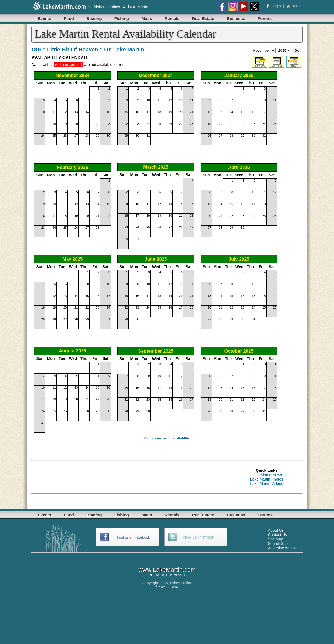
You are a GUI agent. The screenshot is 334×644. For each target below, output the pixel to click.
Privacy (160, 587)
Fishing (122, 18)
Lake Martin (138, 7)
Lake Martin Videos (267, 484)
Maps (147, 18)
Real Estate (203, 18)
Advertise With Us (283, 548)
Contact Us (277, 535)
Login (274, 6)
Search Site (278, 544)
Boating (94, 18)
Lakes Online (181, 583)
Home (294, 6)
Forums (265, 18)
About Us (276, 530)
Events (44, 18)
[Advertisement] (131, 477)
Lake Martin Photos (267, 479)
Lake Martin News (267, 475)
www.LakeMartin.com (167, 570)
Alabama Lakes (107, 7)
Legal (175, 587)
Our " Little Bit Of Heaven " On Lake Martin (88, 50)
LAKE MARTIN (164, 575)
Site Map (276, 539)
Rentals (172, 18)
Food (69, 18)
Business (236, 18)
